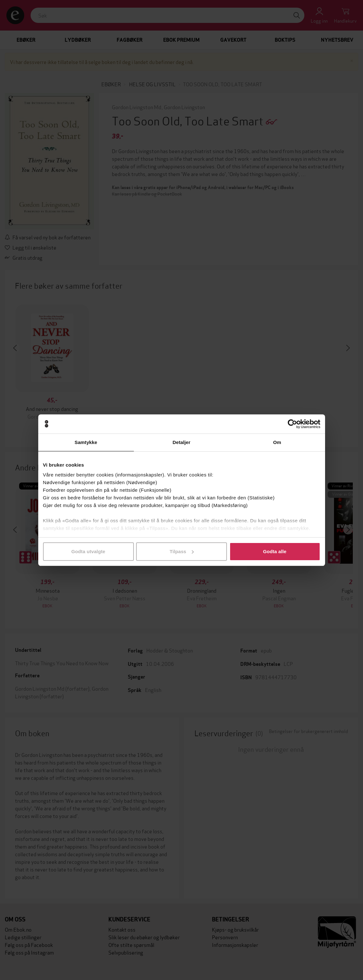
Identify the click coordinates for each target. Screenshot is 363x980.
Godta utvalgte (88, 551)
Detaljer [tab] (182, 442)
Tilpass (182, 551)
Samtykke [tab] (86, 442)
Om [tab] (277, 442)
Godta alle (275, 551)
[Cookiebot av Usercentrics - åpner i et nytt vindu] (292, 424)
